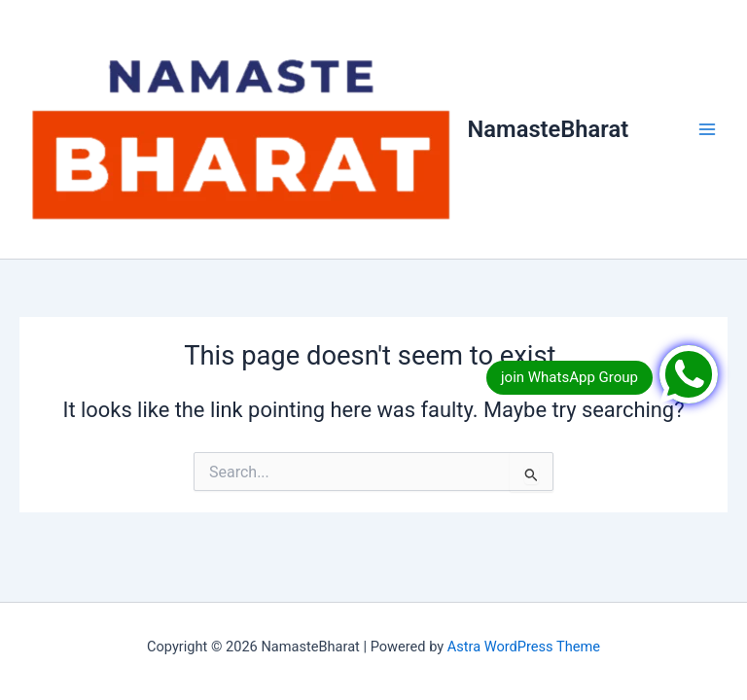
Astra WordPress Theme (524, 647)
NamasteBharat (549, 129)
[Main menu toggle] (707, 129)
